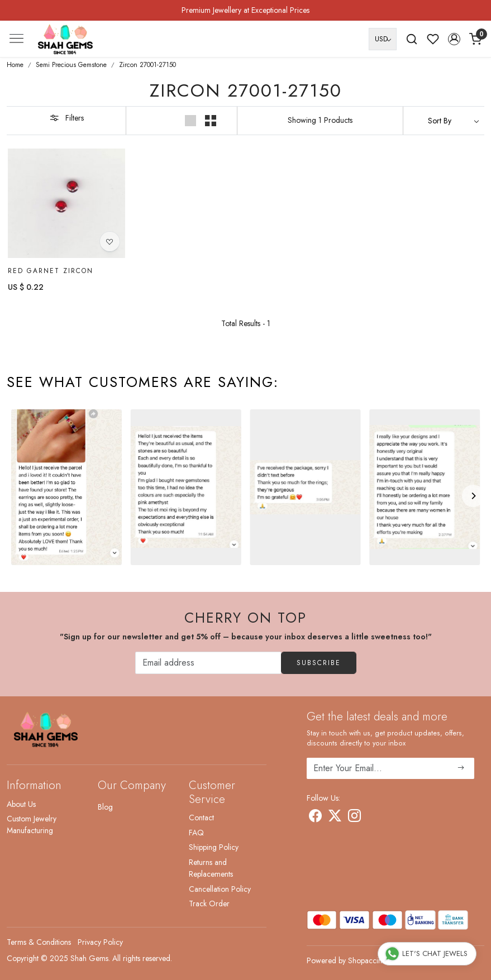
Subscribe (319, 663)
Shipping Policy (214, 847)
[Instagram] (354, 818)
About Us (21, 804)
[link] (412, 39)
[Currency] (383, 39)
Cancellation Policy (220, 889)
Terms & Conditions (39, 942)
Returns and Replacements (211, 868)
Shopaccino (367, 960)
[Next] (473, 496)
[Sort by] (444, 121)
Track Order (209, 903)
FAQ (196, 833)
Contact (201, 818)
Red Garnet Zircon (51, 271)
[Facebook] (315, 818)
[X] (335, 818)
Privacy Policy (100, 942)
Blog (105, 807)
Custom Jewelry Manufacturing (32, 824)
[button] (454, 39)
